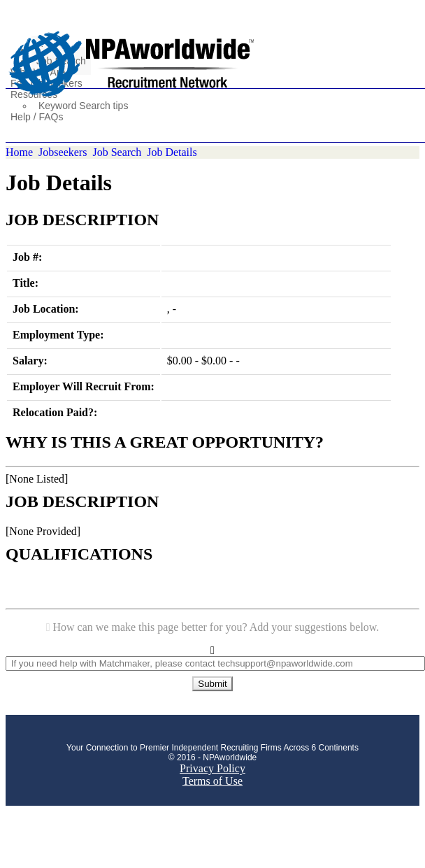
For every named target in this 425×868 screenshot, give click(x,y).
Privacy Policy (212, 768)
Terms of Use (212, 781)
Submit (212, 684)
